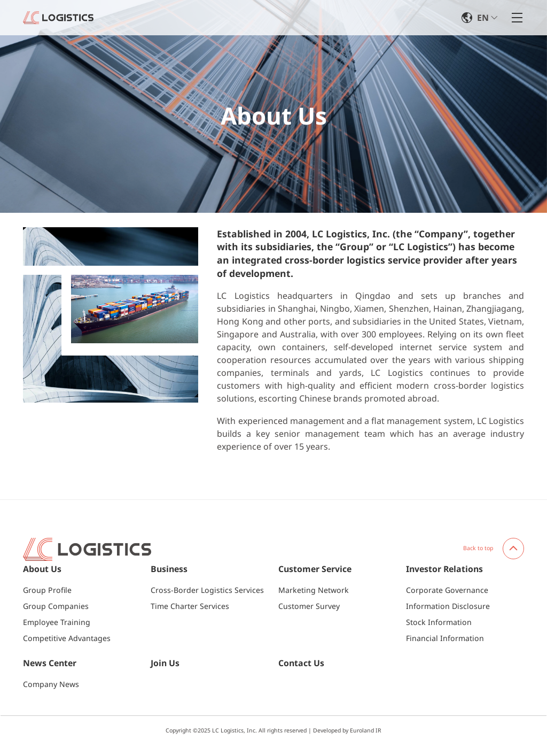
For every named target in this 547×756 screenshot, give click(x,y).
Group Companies (56, 606)
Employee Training (57, 622)
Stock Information (439, 622)
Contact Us (301, 663)
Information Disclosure (448, 606)
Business (169, 569)
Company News (51, 684)
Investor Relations (444, 569)
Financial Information (445, 638)
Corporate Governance (447, 590)
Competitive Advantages (67, 638)
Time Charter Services (190, 606)
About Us (42, 569)
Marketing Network (314, 590)
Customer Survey (309, 606)
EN (483, 18)
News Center (50, 663)
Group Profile (47, 590)
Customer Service (315, 569)
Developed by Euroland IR (347, 730)
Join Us (165, 663)
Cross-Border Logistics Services (207, 590)
